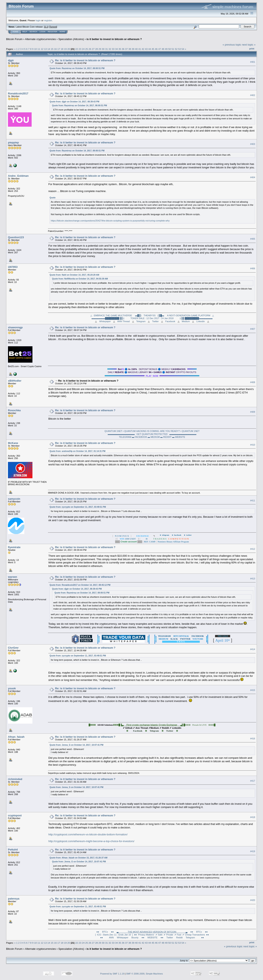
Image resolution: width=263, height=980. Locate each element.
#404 (253, 177)
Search (33, 32)
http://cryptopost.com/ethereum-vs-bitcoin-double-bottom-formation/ (88, 834)
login (38, 20)
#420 (253, 900)
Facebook (170, 321)
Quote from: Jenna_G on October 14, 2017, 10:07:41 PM (76, 745)
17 (59, 49)
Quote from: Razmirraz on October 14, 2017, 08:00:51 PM (77, 68)
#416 (253, 739)
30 (103, 49)
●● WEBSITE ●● (153, 938)
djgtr (11, 60)
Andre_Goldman (18, 176)
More (62, 32)
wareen (13, 577)
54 (183, 49)
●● (102, 938)
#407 (253, 329)
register (48, 20)
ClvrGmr (13, 648)
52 (176, 49)
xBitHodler (15, 381)
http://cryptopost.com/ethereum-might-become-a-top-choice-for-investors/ (91, 841)
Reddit (179, 938)
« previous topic (232, 45)
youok (12, 688)
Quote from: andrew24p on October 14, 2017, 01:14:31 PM (77, 451)
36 (123, 49)
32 (110, 49)
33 (113, 49)
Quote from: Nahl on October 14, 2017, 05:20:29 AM (74, 275)
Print (252, 49)
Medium (186, 321)
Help (25, 32)
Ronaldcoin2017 (18, 93)
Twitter (155, 321)
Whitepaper (105, 321)
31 (106, 49)
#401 (253, 62)
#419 (253, 851)
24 (83, 49)
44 (150, 49)
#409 (253, 412)
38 (130, 49)
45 (153, 49)
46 (156, 49)
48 (163, 49)
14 (49, 49)
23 (80, 49)
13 (45, 49)
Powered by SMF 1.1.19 (112, 974)
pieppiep (13, 142)
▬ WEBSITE (179, 437)
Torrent (53, 27)
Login (42, 32)
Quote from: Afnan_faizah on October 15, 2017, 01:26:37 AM (78, 858)
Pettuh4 (13, 850)
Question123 (16, 237)
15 (52, 49)
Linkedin (201, 321)
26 (90, 49)
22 (77, 49)
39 (133, 49)
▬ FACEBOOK (139, 437)
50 (169, 49)
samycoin (14, 499)
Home (15, 32)
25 (87, 49)
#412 (253, 549)
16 (55, 49)
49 (166, 49)
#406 (253, 268)
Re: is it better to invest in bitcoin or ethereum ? (85, 60)
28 (97, 49)
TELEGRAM (125, 437)
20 (69, 49)
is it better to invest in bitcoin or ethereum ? (114, 39)
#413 (253, 579)
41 (140, 49)
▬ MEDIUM (154, 437)
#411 (253, 501)
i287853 (13, 267)
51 (173, 49)
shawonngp (15, 327)
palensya (14, 899)
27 (93, 49)
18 (62, 49)
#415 (253, 690)
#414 (253, 649)
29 (100, 49)
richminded (15, 779)
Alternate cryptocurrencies (41, 39)
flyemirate (14, 547)
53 (179, 49)
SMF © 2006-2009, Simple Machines (144, 974)
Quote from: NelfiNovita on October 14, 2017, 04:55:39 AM (80, 279)
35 (120, 49)
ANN (111, 938)
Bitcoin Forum (14, 39)
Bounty (135, 938)
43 (146, 49)
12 (42, 49)
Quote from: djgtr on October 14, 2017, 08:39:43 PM (74, 102)
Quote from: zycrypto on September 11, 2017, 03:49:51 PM (78, 507)
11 (39, 49)
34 (116, 49)
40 (136, 49)
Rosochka (14, 410)
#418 (253, 817)
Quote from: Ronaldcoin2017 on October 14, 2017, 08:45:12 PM (80, 585)
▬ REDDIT (166, 437)
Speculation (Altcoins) (71, 39)
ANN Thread (124, 321)
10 (35, 49)
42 (143, 49)
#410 (253, 445)
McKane (13, 443)
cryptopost (15, 815)
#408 (253, 382)
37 (126, 49)
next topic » (249, 45)
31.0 (46, 27)
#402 (253, 95)
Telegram (141, 321)
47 (160, 49)
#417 (253, 781)
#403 (253, 144)
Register (52, 32)
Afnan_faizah (16, 737)
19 (65, 49)
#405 (253, 239)
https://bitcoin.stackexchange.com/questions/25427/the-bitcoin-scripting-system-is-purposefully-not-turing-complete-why (110, 221)
